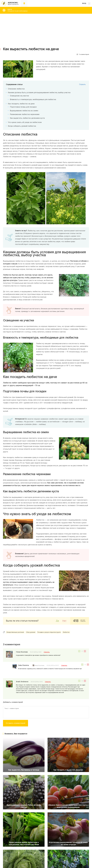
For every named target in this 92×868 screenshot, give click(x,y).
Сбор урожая (31, 632)
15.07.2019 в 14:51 (36, 652)
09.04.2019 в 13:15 (37, 682)
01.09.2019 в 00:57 (53, 665)
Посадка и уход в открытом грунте (49, 632)
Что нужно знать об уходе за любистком (25, 122)
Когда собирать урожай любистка (22, 126)
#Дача (48, 10)
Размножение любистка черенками (25, 114)
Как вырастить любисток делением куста (27, 118)
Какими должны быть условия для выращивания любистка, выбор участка (39, 92)
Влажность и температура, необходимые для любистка (33, 99)
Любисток (66, 632)
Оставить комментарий (16, 723)
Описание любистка (16, 89)
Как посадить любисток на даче (21, 104)
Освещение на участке (20, 96)
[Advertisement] (46, 29)
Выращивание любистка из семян (24, 111)
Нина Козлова (40, 665)
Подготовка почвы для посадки (23, 107)
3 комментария (84, 54)
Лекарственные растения (15, 632)
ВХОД (86, 4)
